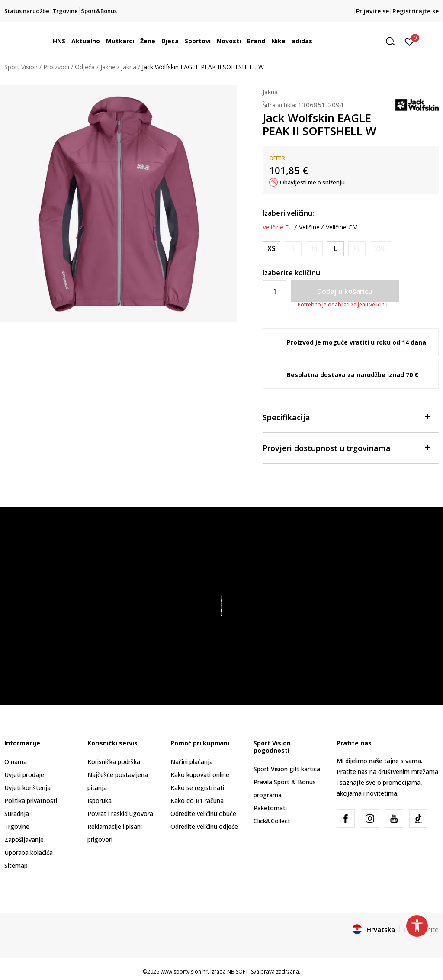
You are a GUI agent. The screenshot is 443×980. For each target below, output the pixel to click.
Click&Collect (272, 821)
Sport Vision (21, 67)
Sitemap (16, 866)
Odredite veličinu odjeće (204, 827)
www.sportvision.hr (184, 972)
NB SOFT (238, 972)
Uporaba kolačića (29, 853)
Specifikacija (346, 417)
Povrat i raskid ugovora (120, 814)
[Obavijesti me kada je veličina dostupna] (293, 249)
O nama (16, 762)
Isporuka (100, 801)
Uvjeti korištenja (27, 788)
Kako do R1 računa (197, 801)
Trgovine (17, 827)
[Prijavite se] (409, 41)
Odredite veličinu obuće (203, 814)
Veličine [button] (309, 227)
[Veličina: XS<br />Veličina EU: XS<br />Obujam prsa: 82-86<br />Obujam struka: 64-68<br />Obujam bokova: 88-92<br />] (271, 249)
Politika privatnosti (31, 801)
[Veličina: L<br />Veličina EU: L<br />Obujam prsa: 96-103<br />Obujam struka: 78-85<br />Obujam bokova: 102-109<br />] (335, 249)
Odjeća (85, 67)
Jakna (129, 67)
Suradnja (17, 814)
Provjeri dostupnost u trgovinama (346, 447)
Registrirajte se (416, 11)
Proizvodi (56, 67)
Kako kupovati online (200, 775)
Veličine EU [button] (278, 227)
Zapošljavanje (24, 840)
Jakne (108, 67)
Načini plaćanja (192, 762)
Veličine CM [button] (342, 227)
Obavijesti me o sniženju (312, 182)
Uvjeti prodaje (24, 775)
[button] (393, 41)
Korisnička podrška (114, 762)
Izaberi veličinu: (288, 213)
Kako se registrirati (197, 788)
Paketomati (270, 808)
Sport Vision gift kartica (287, 769)
